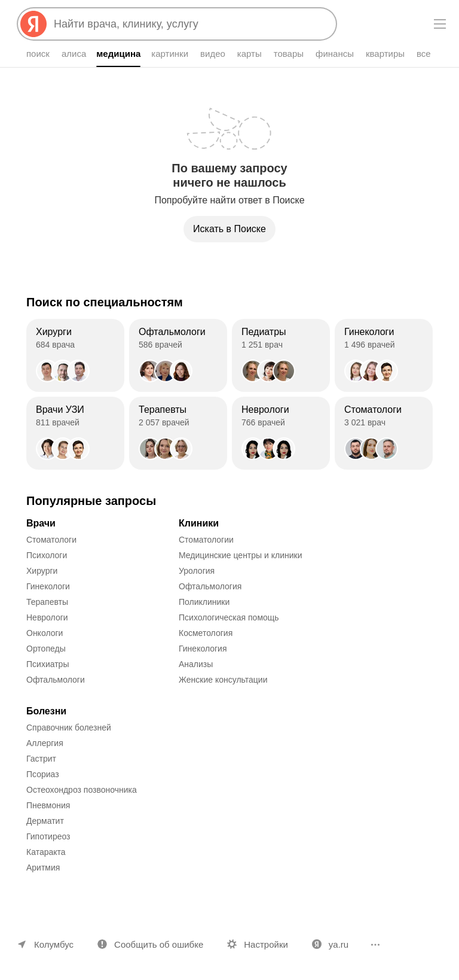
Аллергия (45, 743)
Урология (197, 571)
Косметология (206, 633)
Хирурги (42, 571)
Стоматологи (51, 540)
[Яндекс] (33, 24)
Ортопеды (46, 649)
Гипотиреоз (48, 836)
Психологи (47, 555)
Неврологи (47, 617)
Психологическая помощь (229, 617)
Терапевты (47, 602)
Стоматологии (206, 540)
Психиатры (48, 664)
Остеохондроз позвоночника (82, 790)
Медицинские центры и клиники (241, 555)
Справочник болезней (69, 728)
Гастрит (41, 759)
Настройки (266, 944)
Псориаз (43, 774)
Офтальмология (210, 586)
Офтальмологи (56, 680)
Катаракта (46, 852)
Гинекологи (48, 586)
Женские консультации (223, 680)
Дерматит (45, 821)
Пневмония (48, 805)
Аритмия (43, 868)
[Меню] (440, 24)
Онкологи (45, 633)
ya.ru (339, 944)
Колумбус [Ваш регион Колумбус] (54, 944)
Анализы (196, 664)
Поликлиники (204, 602)
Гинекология (203, 649)
